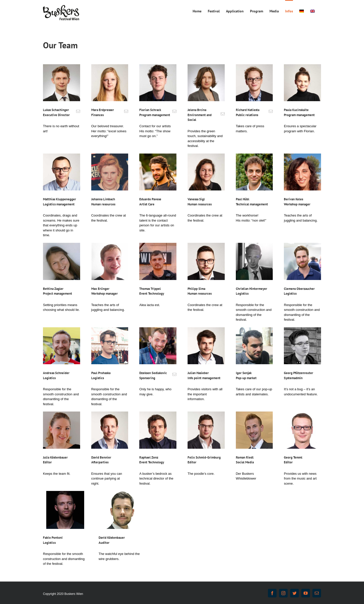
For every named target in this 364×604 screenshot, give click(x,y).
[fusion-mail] (78, 111)
